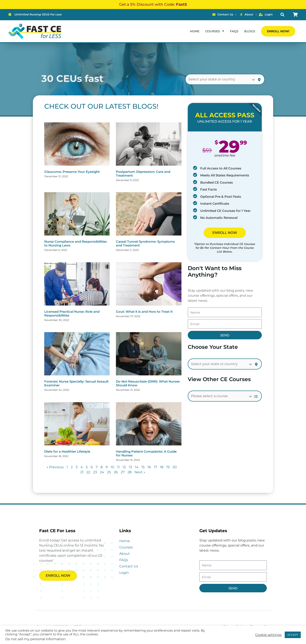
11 (118, 467)
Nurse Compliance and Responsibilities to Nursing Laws (76, 243)
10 (112, 467)
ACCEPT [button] (293, 635)
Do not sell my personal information (35, 639)
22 (88, 472)
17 (155, 467)
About (125, 554)
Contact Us (129, 566)
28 (130, 472)
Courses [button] (215, 31)
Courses (126, 547)
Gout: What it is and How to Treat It (144, 312)
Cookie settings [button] (268, 635)
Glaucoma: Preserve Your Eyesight (72, 172)
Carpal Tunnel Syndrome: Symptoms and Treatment (145, 243)
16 (149, 467)
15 (143, 467)
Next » (140, 472)
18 (162, 467)
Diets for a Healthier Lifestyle (67, 451)
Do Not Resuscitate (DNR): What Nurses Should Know (148, 383)
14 (137, 467)
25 (109, 472)
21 (82, 472)
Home (195, 31)
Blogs (250, 31)
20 (175, 467)
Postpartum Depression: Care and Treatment (143, 174)
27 (123, 472)
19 (168, 467)
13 (130, 467)
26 (116, 472)
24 (102, 472)
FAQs (234, 31)
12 (124, 467)
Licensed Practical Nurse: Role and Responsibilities (72, 313)
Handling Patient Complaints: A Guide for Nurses (146, 453)
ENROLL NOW (225, 233)
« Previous (55, 467)
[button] (282, 15)
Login (124, 573)
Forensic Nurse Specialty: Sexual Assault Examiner (76, 383)
